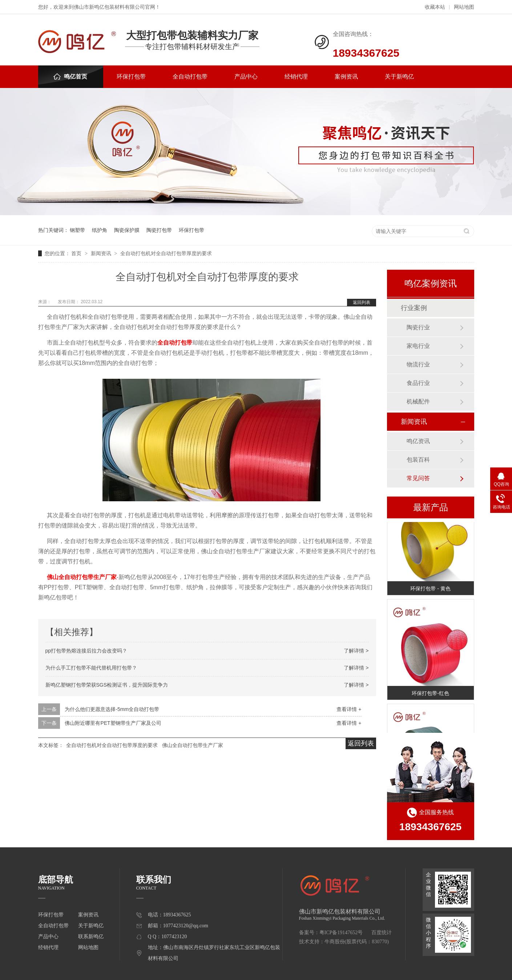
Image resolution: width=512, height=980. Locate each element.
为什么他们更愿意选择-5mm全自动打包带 (112, 709)
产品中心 (246, 77)
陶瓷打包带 (159, 230)
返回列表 (362, 302)
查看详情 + (349, 709)
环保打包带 (131, 77)
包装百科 (418, 460)
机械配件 (418, 401)
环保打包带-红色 (430, 694)
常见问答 (418, 478)
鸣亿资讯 (418, 441)
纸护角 (100, 230)
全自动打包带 (190, 77)
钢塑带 (77, 230)
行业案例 (414, 308)
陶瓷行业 (418, 327)
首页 (77, 253)
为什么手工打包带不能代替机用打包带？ (91, 668)
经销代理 (296, 77)
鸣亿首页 (70, 77)
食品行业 (418, 383)
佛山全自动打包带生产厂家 (82, 577)
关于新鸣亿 (399, 77)
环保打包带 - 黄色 (430, 589)
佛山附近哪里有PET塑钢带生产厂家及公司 (113, 723)
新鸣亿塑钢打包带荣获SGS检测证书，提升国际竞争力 (107, 685)
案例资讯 (346, 77)
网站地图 (464, 7)
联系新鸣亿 (91, 937)
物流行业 (418, 364)
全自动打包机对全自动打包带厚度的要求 (166, 253)
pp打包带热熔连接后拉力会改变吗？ (86, 651)
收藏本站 (435, 7)
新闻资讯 (102, 253)
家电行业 (418, 346)
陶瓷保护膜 (127, 230)
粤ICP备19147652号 (341, 933)
